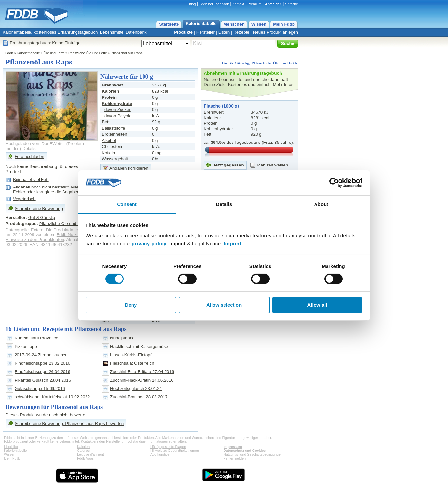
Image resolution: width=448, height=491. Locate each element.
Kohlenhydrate (117, 103)
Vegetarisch (24, 199)
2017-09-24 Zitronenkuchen (41, 355)
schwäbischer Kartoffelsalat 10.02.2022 (52, 397)
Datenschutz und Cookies (245, 451)
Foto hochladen (29, 157)
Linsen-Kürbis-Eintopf (131, 355)
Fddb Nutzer (69, 235)
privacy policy (149, 243)
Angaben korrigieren (129, 168)
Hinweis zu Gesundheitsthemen (175, 451)
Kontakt (238, 4)
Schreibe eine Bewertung (39, 208)
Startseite (169, 24)
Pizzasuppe (26, 346)
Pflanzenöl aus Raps (127, 53)
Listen (224, 32)
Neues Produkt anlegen (276, 32)
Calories (83, 451)
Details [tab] (224, 204)
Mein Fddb (284, 24)
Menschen (234, 24)
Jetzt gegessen (228, 165)
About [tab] (321, 204)
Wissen (259, 24)
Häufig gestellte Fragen (168, 447)
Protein (109, 97)
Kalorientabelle (201, 23)
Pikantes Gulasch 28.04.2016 (43, 380)
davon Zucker (117, 110)
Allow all (317, 305)
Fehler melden (235, 458)
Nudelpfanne (122, 338)
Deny (131, 305)
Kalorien (83, 447)
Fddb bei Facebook (214, 4)
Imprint (233, 243)
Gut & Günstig (235, 63)
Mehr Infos (283, 84)
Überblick (11, 447)
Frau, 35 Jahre (277, 142)
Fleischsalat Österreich (132, 363)
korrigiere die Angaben (58, 192)
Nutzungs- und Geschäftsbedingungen (253, 454)
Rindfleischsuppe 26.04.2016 (42, 372)
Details (29, 148)
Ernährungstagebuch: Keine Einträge (45, 43)
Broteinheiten (115, 134)
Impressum (233, 447)
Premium (254, 4)
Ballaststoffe (113, 128)
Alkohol (109, 140)
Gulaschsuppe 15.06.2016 (40, 388)
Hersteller (206, 32)
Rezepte (241, 32)
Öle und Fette (54, 53)
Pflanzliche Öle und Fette (88, 53)
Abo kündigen (161, 454)
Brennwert (112, 85)
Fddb (9, 53)
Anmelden (273, 4)
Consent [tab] (127, 204)
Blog (192, 4)
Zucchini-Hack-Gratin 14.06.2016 (142, 380)
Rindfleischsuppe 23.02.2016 (42, 363)
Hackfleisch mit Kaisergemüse (139, 346)
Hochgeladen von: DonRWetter (35, 144)
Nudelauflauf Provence (36, 338)
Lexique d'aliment (91, 454)
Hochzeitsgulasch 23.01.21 (136, 388)
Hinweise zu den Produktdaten (35, 240)
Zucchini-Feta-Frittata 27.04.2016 (142, 372)
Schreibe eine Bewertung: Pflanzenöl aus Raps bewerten (69, 423)
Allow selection (224, 305)
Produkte (183, 32)
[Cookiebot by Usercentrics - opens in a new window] (334, 183)
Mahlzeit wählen (273, 165)
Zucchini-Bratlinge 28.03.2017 (139, 397)
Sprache (292, 4)
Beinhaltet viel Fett (31, 180)
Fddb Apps (85, 458)
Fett (106, 122)
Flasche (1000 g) (221, 106)
